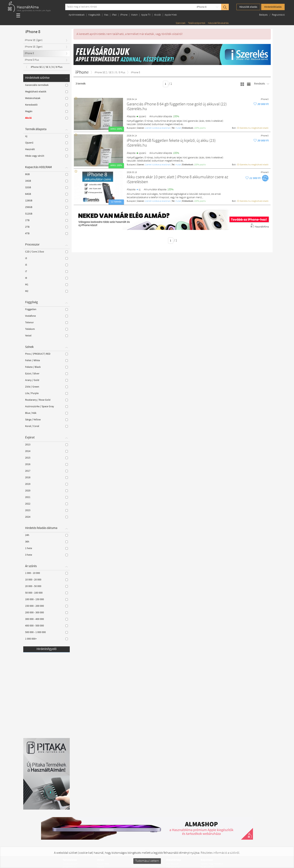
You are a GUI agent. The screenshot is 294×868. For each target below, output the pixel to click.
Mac (106, 15)
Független (46, 309)
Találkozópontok (197, 23)
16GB (46, 181)
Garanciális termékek (46, 85)
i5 (46, 265)
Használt (46, 149)
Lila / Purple (46, 393)
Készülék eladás (248, 7)
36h (46, 542)
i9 (46, 278)
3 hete (46, 555)
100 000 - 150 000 (46, 599)
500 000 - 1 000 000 (46, 632)
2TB (46, 227)
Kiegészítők (94, 15)
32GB (46, 187)
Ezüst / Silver (46, 374)
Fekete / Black (46, 367)
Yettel (46, 336)
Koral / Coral (46, 426)
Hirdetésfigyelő (46, 649)
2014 (46, 451)
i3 (46, 258)
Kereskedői (46, 105)
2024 (46, 517)
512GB (46, 214)
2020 (46, 491)
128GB (46, 201)
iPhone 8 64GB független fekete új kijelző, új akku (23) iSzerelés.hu (171, 143)
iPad (114, 15)
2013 (46, 445)
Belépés (264, 15)
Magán (46, 111)
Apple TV (146, 15)
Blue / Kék (46, 413)
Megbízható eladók (46, 92)
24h (46, 535)
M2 (46, 291)
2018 (46, 477)
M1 (46, 285)
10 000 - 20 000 (46, 580)
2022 (46, 504)
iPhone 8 (202, 7)
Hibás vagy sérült (46, 156)
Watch (134, 15)
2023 (46, 510)
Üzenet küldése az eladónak (158, 128)
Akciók (158, 15)
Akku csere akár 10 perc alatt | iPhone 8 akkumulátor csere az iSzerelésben (177, 180)
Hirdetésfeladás (273, 7)
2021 (46, 497)
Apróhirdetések (77, 15)
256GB (46, 207)
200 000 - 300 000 (46, 613)
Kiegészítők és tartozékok (145, 864)
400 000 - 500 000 (46, 626)
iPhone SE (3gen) (34, 47)
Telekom (46, 329)
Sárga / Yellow (46, 420)
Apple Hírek (171, 15)
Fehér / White (46, 360)
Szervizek (181, 23)
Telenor (46, 323)
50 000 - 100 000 (46, 593)
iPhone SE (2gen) (34, 40)
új (46, 136)
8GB (46, 174)
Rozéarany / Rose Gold (46, 400)
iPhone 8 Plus (32, 60)
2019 (46, 484)
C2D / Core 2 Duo (46, 252)
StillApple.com (70, 864)
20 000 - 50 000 (46, 586)
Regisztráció (278, 15)
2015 (46, 458)
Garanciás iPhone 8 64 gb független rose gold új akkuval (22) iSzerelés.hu (177, 107)
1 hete (46, 548)
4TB (46, 233)
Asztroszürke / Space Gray (46, 406)
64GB (46, 194)
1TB (46, 220)
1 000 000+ (46, 639)
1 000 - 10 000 (46, 573)
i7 (46, 271)
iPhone (124, 15)
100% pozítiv (200, 128)
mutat (178, 128)
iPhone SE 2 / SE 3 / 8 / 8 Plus (47, 67)
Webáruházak (46, 98)
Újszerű (46, 143)
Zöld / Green (46, 387)
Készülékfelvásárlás (218, 23)
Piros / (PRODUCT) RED (46, 354)
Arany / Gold (46, 380)
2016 (46, 464)
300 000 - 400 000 (46, 619)
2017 (46, 471)
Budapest (131, 128)
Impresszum (173, 864)
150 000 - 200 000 (46, 606)
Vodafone (46, 316)
